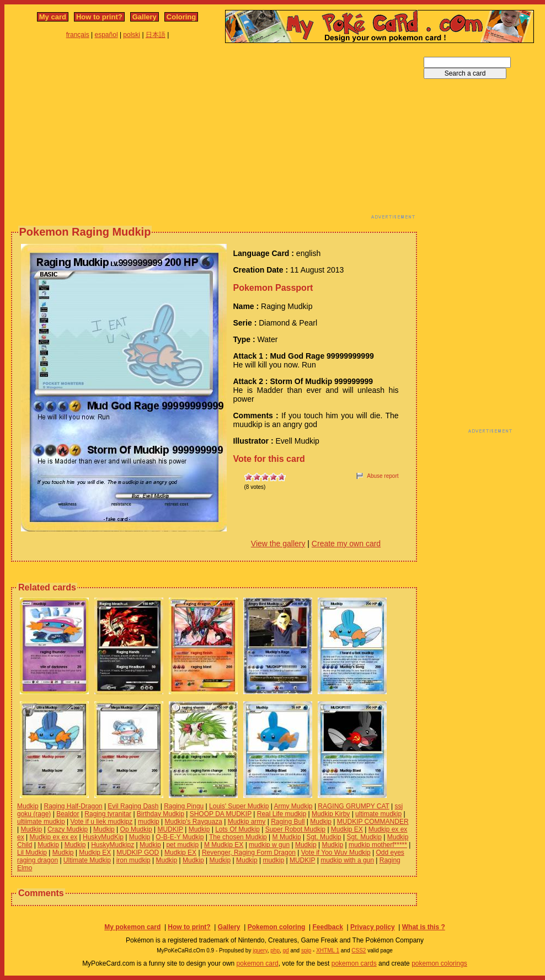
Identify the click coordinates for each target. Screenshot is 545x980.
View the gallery (278, 544)
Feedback (327, 927)
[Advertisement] (198, 134)
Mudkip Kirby (331, 814)
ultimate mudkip (378, 814)
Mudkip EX (347, 829)
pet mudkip (182, 845)
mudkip (149, 822)
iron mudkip (133, 860)
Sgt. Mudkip (324, 837)
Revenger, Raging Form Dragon (249, 853)
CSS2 (359, 950)
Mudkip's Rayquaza (194, 822)
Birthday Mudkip (161, 814)
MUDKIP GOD (138, 853)
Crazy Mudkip (68, 829)
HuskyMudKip (103, 837)
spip (306, 950)
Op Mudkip (136, 829)
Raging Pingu (184, 806)
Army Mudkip (293, 806)
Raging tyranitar (108, 814)
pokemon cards (354, 963)
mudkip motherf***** (378, 845)
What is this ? (424, 927)
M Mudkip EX (224, 845)
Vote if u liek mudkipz (102, 822)
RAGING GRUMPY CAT (353, 806)
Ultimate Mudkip (87, 860)
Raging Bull (288, 822)
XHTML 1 (328, 950)
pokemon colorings (439, 963)
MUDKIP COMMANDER (373, 822)
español (106, 35)
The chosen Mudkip (238, 837)
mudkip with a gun (347, 860)
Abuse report (383, 476)
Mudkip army (247, 822)
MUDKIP (170, 829)
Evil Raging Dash (133, 806)
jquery (260, 950)
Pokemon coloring (277, 927)
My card (53, 17)
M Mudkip (287, 837)
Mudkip (28, 806)
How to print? (99, 17)
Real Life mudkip (282, 814)
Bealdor (68, 814)
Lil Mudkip (32, 853)
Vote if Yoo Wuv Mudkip (336, 853)
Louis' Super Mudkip (239, 806)
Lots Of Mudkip (237, 829)
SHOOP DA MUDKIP (221, 814)
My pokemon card (132, 927)
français (78, 35)
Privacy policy (373, 927)
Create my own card (346, 544)
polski (132, 35)
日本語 (156, 35)
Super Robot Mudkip (295, 829)
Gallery (145, 17)
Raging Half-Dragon (73, 806)
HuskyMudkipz (113, 845)
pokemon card (258, 963)
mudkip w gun (269, 845)
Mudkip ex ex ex (53, 837)
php (275, 950)
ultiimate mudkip (41, 822)
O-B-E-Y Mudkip (180, 837)
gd (286, 950)
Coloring (181, 17)
